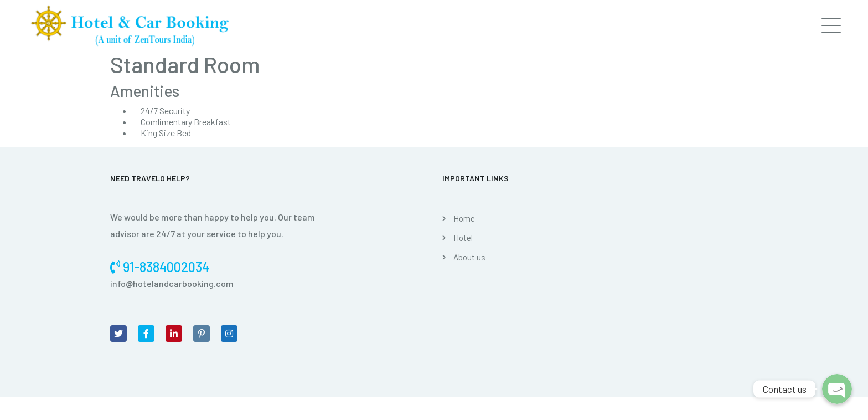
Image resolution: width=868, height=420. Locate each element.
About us (469, 257)
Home (464, 218)
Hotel (463, 238)
